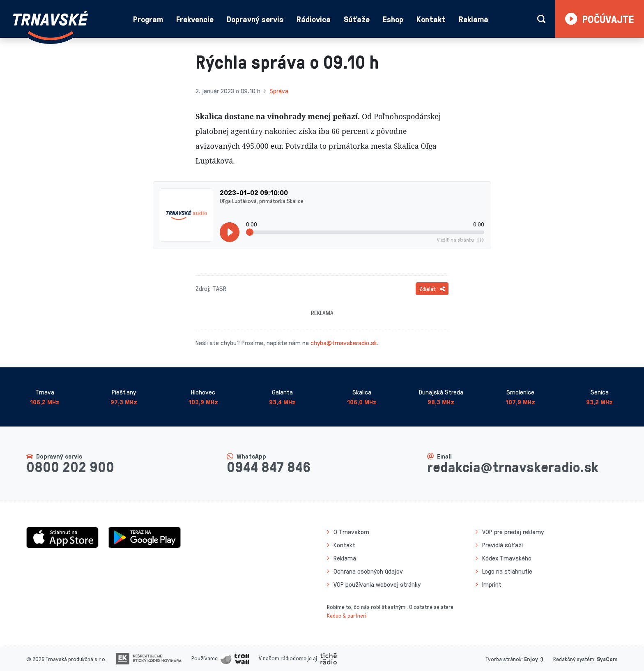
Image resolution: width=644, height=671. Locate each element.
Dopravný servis (255, 19)
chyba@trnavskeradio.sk (344, 343)
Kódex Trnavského (507, 558)
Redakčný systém (574, 659)
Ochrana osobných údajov (368, 571)
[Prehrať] (230, 232)
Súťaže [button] (357, 19)
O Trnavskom (351, 532)
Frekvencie (195, 19)
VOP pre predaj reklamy (513, 532)
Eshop (393, 19)
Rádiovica (314, 19)
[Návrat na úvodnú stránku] (51, 25)
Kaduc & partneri (347, 615)
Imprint (492, 584)
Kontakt (431, 19)
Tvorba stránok (504, 659)
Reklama (474, 19)
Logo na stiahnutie (507, 571)
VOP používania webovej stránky (377, 584)
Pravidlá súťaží (503, 545)
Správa (279, 91)
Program (148, 19)
